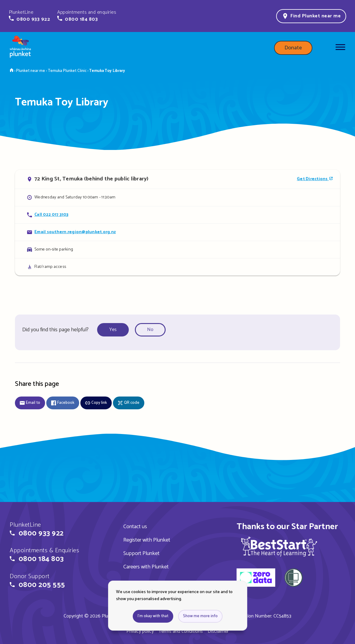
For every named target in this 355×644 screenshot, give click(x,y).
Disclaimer (218, 631)
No (150, 330)
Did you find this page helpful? (55, 330)
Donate (293, 48)
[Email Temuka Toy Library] (177, 232)
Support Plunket (141, 553)
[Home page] (20, 48)
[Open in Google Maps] (177, 179)
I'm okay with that (153, 616)
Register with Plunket (147, 540)
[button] (29, 16)
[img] (279, 546)
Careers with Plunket (146, 567)
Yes (113, 330)
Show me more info (200, 616)
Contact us (135, 527)
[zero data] (256, 578)
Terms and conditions (181, 631)
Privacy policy (140, 631)
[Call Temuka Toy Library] (177, 215)
